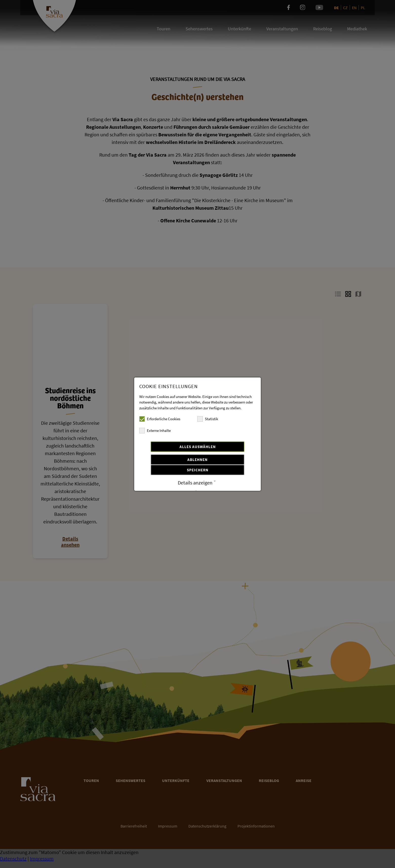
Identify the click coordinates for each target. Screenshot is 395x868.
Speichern (198, 470)
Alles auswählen (198, 447)
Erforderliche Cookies (160, 419)
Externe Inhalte (155, 431)
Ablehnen (197, 460)
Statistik (208, 419)
